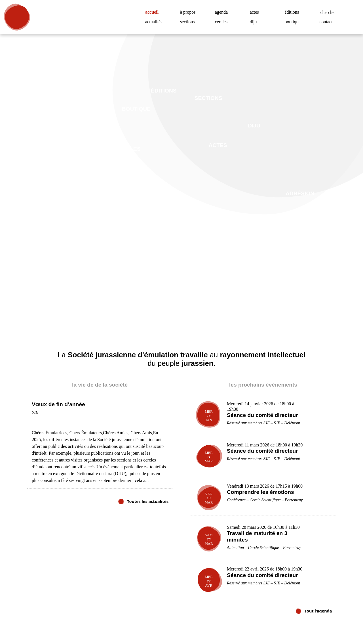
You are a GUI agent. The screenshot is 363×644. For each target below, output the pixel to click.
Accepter (330, 622)
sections (189, 22)
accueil (154, 12)
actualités (155, 22)
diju (253, 22)
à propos (190, 12)
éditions (293, 12)
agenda (223, 12)
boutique (294, 22)
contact (327, 22)
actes (256, 12)
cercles (223, 22)
